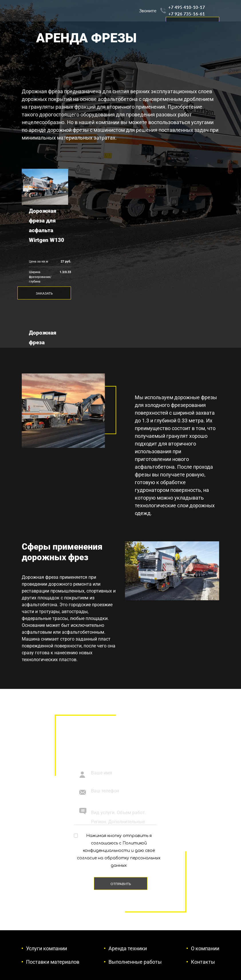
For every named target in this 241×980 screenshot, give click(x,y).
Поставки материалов (53, 962)
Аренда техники (128, 948)
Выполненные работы (135, 962)
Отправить (121, 884)
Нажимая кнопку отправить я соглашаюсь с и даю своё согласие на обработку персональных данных (119, 851)
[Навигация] (28, 17)
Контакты (203, 962)
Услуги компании (47, 948)
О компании (205, 948)
